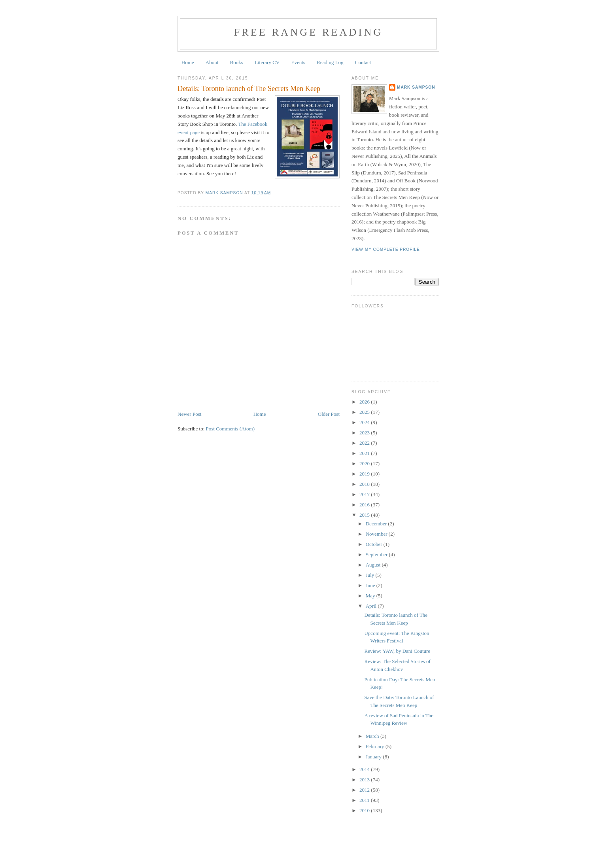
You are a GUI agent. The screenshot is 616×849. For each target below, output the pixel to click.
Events (298, 62)
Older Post (329, 414)
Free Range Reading (309, 32)
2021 (365, 453)
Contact (363, 62)
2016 (365, 505)
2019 (365, 474)
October (375, 544)
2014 (365, 769)
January (374, 757)
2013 (365, 780)
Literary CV (267, 62)
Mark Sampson (416, 87)
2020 (365, 463)
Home (188, 62)
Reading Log (330, 62)
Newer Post (189, 414)
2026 (365, 402)
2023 (365, 433)
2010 (365, 810)
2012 (365, 790)
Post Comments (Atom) (231, 429)
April (372, 606)
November (377, 534)
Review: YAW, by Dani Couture (397, 651)
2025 (365, 412)
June (371, 585)
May (371, 596)
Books (237, 62)
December (377, 524)
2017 (365, 494)
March (373, 736)
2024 (365, 422)
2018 (365, 484)
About (212, 62)
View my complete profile (386, 249)
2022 (365, 443)
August (374, 565)
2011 (365, 800)
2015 (365, 515)
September (377, 554)
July (371, 575)
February (376, 746)
